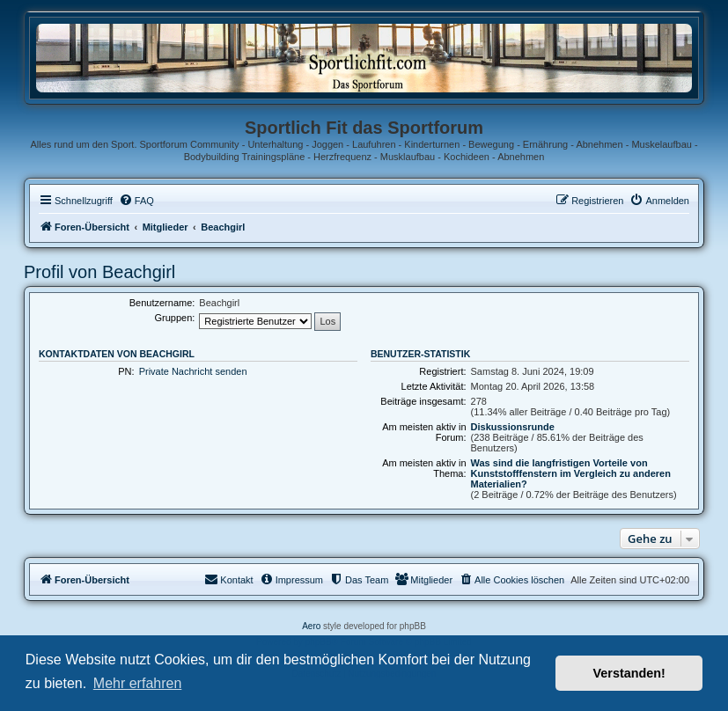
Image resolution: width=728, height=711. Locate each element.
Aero (311, 626)
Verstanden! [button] (629, 673)
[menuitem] (136, 201)
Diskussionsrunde (513, 427)
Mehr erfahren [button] (138, 683)
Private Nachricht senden (193, 371)
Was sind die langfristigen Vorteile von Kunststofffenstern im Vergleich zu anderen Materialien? (571, 473)
